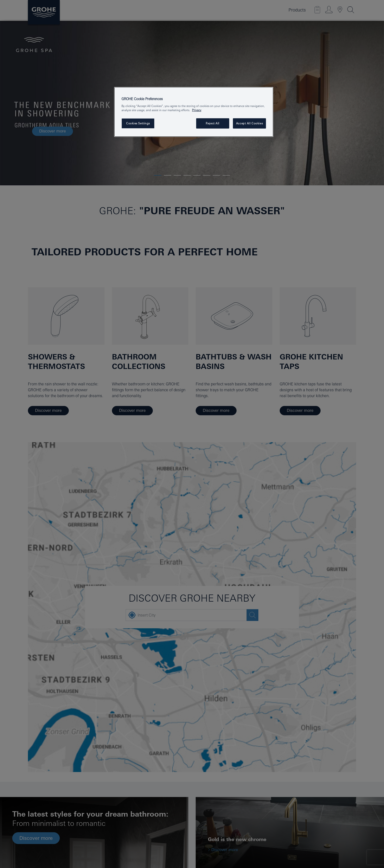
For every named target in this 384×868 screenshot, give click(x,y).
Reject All (213, 123)
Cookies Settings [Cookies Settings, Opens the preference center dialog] (138, 123)
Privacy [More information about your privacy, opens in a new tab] (197, 110)
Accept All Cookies (249, 123)
